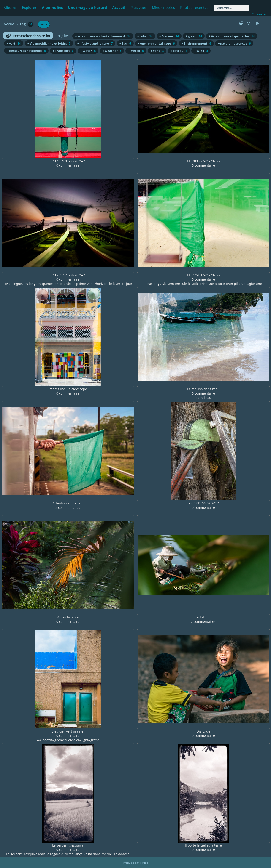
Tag (23, 24)
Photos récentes (194, 8)
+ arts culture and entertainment (103, 36)
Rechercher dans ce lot (31, 36)
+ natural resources (234, 43)
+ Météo (136, 51)
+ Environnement (196, 43)
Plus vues (139, 8)
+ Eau (125, 43)
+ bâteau (179, 51)
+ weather (112, 51)
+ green (194, 36)
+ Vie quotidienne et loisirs (49, 43)
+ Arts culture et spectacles (232, 36)
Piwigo (144, 863)
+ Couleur (169, 36)
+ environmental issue (156, 43)
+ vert (14, 43)
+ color (145, 36)
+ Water (88, 51)
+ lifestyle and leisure (95, 43)
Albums (10, 8)
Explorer (29, 8)
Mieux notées (164, 8)
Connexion (259, 14)
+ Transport (63, 51)
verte (44, 24)
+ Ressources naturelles (26, 51)
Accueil (10, 24)
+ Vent (157, 51)
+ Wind (201, 51)
